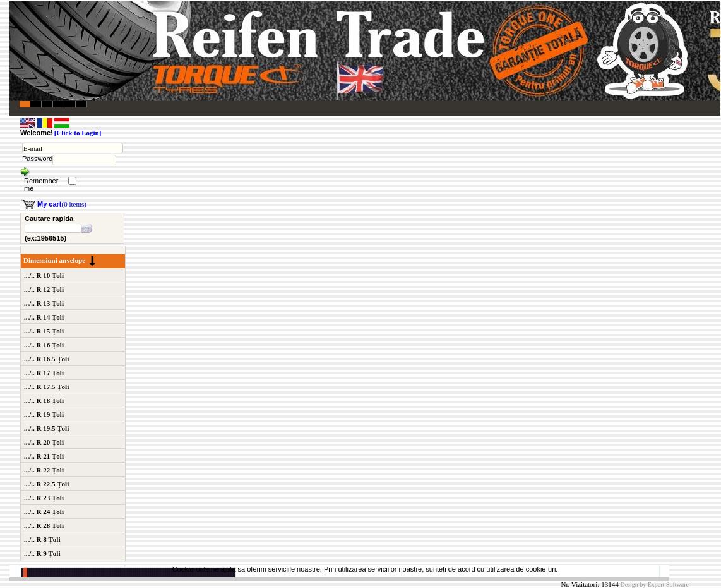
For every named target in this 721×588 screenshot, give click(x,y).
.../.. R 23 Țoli (44, 498)
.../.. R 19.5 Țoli (46, 428)
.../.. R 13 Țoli (44, 303)
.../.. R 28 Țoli (44, 525)
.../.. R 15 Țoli (44, 331)
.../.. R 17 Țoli (44, 373)
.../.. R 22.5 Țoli (46, 484)
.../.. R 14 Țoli (44, 317)
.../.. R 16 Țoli (44, 345)
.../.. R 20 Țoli (44, 442)
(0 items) (62, 204)
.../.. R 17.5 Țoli (46, 387)
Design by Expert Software (654, 585)
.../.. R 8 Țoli (42, 539)
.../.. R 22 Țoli (44, 470)
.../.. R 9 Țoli (42, 553)
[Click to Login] (78, 133)
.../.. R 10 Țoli (44, 275)
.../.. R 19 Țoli (44, 414)
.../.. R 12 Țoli (44, 289)
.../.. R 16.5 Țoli (46, 359)
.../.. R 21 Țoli (44, 456)
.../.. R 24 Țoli (44, 512)
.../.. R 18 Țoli (44, 400)
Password (37, 159)
